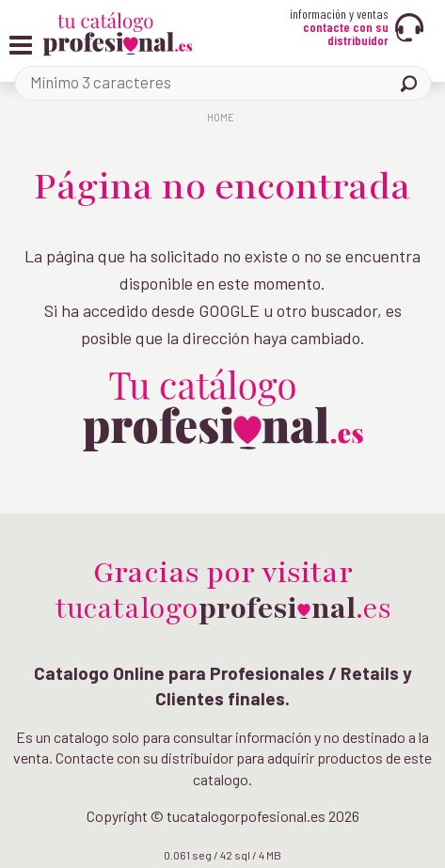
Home (221, 117)
